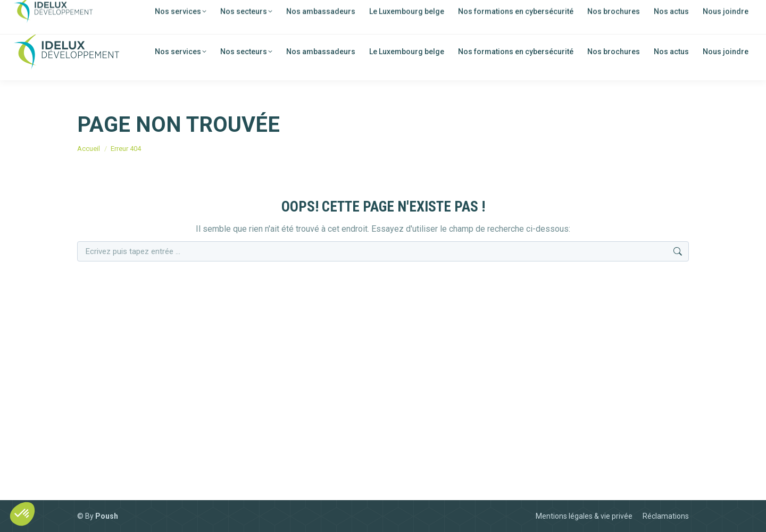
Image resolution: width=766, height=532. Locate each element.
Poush (107, 516)
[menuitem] (666, 11)
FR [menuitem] (674, 11)
